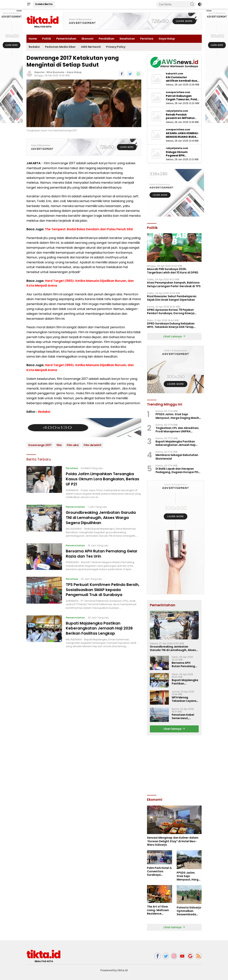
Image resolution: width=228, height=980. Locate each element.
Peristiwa (147, 39)
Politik (47, 39)
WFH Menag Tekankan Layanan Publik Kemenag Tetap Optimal (185, 699)
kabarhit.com (174, 74)
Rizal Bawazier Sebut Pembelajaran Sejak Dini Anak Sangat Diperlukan (172, 298)
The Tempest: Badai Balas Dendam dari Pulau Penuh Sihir (89, 229)
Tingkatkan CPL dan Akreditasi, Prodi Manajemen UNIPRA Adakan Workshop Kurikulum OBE (178, 430)
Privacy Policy (116, 47)
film (59, 445)
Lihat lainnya (174, 729)
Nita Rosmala (55, 72)
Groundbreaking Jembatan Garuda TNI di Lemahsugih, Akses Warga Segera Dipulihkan (101, 517)
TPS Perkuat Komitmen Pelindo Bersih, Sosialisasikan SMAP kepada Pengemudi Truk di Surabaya (103, 588)
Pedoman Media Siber (60, 47)
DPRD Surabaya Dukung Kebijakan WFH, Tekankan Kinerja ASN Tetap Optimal (171, 325)
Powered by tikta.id (114, 970)
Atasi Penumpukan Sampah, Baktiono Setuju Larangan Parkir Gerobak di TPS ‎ (174, 284)
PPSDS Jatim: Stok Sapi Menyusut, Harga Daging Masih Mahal (177, 416)
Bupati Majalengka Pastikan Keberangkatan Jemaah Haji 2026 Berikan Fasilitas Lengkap (99, 626)
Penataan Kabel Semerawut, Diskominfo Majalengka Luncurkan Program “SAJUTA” (185, 716)
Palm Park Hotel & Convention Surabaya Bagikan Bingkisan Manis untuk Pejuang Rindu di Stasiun (159, 871)
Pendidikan (106, 39)
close (19, 11)
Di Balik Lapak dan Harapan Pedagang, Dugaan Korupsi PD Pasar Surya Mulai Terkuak (177, 470)
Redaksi (34, 47)
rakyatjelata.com (177, 111)
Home (33, 39)
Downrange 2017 (40, 445)
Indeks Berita (44, 4)
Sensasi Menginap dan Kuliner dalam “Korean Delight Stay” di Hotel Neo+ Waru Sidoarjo (173, 841)
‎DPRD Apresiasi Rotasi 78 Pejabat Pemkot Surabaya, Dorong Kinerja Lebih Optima (171, 312)
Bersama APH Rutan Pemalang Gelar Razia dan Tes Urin (102, 553)
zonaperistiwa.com (178, 92)
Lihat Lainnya (174, 336)
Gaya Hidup (167, 39)
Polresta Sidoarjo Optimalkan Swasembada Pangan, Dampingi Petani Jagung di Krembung (189, 911)
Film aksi (73, 445)
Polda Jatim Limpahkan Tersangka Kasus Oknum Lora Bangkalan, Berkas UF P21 (102, 479)
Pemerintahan (66, 39)
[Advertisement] (176, 765)
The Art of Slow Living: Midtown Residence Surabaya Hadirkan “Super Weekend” (158, 910)
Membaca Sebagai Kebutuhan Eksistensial (177, 457)
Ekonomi (87, 39)
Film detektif (93, 445)
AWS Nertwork (91, 47)
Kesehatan (127, 39)
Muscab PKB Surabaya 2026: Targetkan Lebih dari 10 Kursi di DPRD (173, 271)
